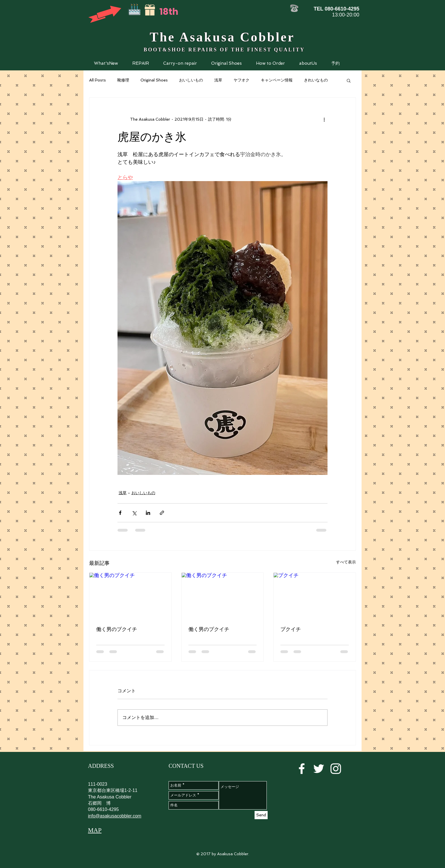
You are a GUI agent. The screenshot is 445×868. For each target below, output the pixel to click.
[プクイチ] (315, 596)
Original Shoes (154, 80)
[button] (141, 63)
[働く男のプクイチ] (130, 596)
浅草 (218, 80)
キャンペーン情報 (277, 80)
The (162, 37)
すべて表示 (346, 562)
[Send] (261, 815)
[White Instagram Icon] (336, 769)
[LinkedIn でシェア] (148, 513)
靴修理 (123, 80)
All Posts (97, 80)
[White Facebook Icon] (302, 769)
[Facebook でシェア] (120, 513)
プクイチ (291, 629)
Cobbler (267, 37)
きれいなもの (316, 80)
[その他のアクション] (324, 119)
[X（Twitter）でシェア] (134, 513)
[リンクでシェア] (162, 513)
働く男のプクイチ (117, 629)
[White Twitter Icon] (319, 769)
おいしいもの (191, 80)
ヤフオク (242, 80)
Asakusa (205, 37)
